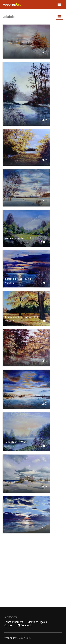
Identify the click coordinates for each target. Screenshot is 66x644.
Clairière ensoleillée (15, 238)
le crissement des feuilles (18, 317)
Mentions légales (37, 622)
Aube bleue (11, 442)
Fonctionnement (14, 622)
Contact (9, 625)
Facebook (25, 625)
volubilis (9, 17)
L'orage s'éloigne (14, 279)
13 (42, 446)
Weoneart (10, 638)
